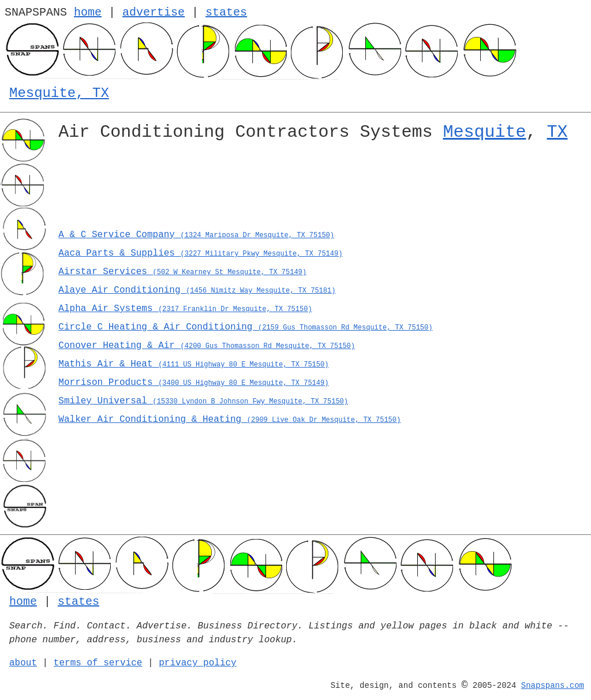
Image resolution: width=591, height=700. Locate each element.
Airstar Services (182, 272)
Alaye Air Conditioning (197, 290)
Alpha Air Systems (185, 309)
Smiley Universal (203, 401)
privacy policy (197, 663)
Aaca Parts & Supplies (200, 253)
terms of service (98, 663)
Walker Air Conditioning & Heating (229, 420)
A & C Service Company (196, 235)
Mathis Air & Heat (193, 364)
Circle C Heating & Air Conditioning (245, 327)
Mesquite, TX (59, 93)
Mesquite (484, 132)
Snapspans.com (553, 686)
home (88, 12)
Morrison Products (193, 383)
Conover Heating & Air (207, 346)
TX (557, 132)
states (226, 12)
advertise (154, 12)
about (23, 663)
